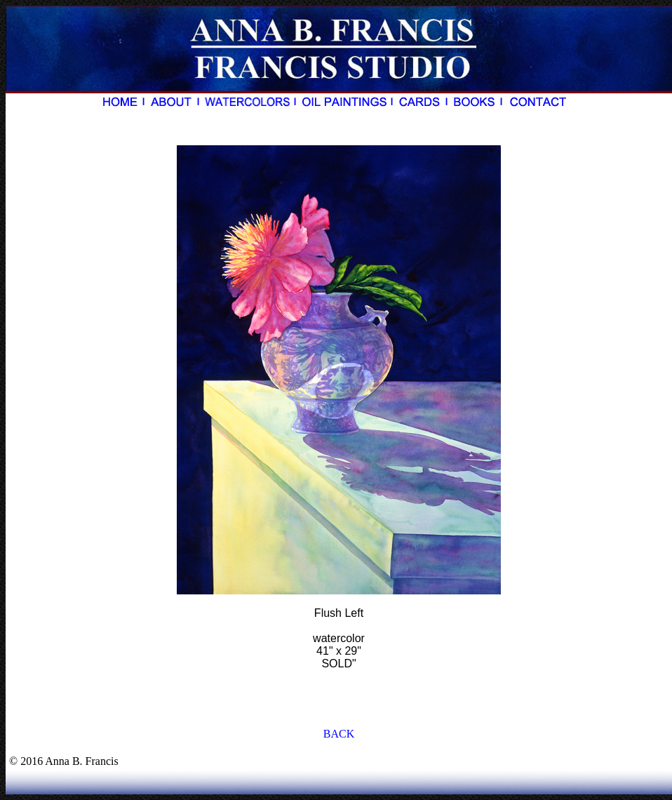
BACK (339, 734)
